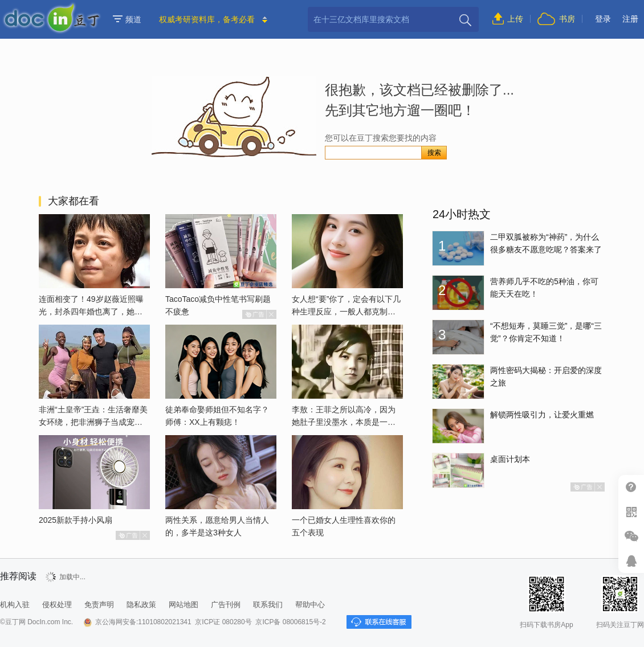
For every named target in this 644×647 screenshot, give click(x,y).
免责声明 (99, 605)
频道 (127, 19)
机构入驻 (15, 605)
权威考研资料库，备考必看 (207, 19)
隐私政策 (141, 605)
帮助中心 (631, 487)
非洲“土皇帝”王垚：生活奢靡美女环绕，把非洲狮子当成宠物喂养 (93, 422)
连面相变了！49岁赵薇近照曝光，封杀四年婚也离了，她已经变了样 (91, 312)
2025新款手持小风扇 (76, 520)
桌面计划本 (510, 459)
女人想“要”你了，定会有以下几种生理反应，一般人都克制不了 (346, 312)
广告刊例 (226, 605)
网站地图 (184, 605)
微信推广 (631, 536)
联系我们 (268, 605)
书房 (567, 19)
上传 (515, 19)
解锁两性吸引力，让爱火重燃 (542, 415)
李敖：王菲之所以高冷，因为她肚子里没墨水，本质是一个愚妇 (344, 422)
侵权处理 (57, 605)
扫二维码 (631, 512)
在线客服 (631, 561)
